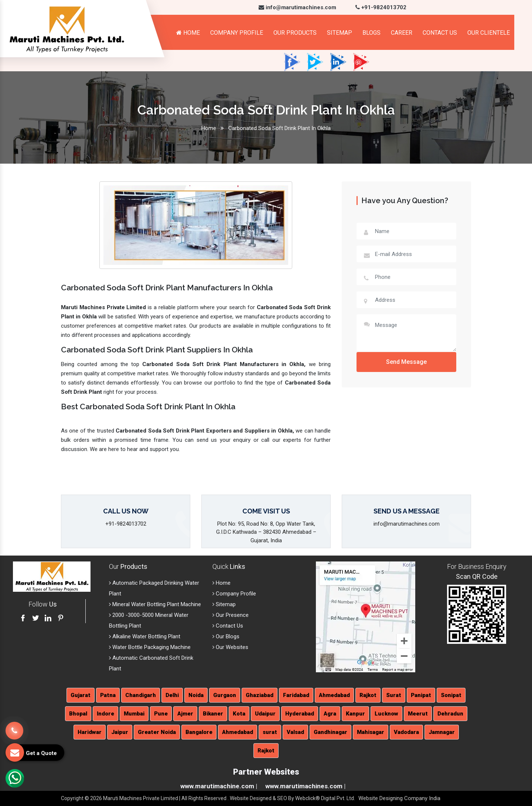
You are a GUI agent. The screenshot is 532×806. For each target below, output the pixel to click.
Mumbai (134, 714)
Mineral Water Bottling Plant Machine (155, 604)
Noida (196, 695)
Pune (161, 714)
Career (402, 33)
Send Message (406, 362)
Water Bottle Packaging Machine (150, 647)
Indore (105, 714)
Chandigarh (141, 695)
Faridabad (296, 695)
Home (188, 33)
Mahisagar (371, 732)
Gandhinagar (330, 732)
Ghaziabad (260, 695)
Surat (394, 695)
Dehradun (450, 714)
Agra (330, 714)
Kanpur (355, 714)
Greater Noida (157, 732)
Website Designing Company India (399, 798)
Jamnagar (442, 732)
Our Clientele (489, 33)
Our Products (295, 33)
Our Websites (230, 647)
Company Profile (237, 33)
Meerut (418, 714)
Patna (108, 695)
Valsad (295, 732)
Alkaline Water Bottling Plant (145, 636)
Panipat (421, 695)
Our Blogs (226, 636)
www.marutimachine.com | (219, 786)
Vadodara (406, 732)
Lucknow (386, 714)
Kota (239, 714)
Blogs (371, 33)
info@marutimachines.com (297, 7)
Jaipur (120, 732)
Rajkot (368, 695)
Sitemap (340, 33)
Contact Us (440, 33)
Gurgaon (225, 695)
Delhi (172, 695)
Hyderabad (300, 714)
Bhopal (78, 714)
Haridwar (90, 732)
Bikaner (213, 714)
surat (270, 732)
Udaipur (265, 714)
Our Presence (231, 615)
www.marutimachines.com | (305, 786)
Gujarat (81, 695)
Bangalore (199, 732)
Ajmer (185, 714)
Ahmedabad (334, 695)
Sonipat (451, 695)
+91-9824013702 (381, 7)
